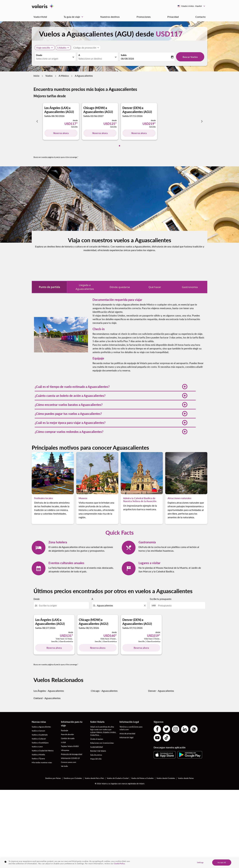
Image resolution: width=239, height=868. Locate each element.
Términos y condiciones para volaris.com (131, 728)
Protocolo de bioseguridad (72, 754)
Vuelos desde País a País (94, 778)
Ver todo (64, 766)
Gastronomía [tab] (190, 287)
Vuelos (49, 76)
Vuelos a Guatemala (40, 735)
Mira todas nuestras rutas (42, 762)
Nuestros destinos (110, 17)
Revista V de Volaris (98, 751)
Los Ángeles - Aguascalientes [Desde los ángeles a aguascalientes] (49, 691)
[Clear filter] (145, 605)
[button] (111, 387)
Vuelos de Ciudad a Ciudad (118, 778)
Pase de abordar (67, 734)
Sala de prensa (96, 755)
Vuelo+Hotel (40, 17)
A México (64, 76)
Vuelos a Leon (37, 747)
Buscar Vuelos (190, 57)
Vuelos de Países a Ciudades (142, 778)
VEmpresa (65, 750)
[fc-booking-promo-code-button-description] (85, 48)
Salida (124, 55)
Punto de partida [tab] (49, 287)
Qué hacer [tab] (155, 287)
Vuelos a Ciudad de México (43, 751)
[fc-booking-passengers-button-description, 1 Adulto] (62, 48)
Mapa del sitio (96, 759)
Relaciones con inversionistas (102, 743)
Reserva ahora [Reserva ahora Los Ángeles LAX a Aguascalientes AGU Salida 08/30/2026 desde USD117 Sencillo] (61, 133)
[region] (120, 863)
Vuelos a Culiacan (39, 739)
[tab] (120, 146)
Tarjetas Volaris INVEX (70, 746)
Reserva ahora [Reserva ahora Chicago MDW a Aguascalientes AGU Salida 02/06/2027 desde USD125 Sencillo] (100, 133)
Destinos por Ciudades (73, 778)
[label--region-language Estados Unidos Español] (192, 6)
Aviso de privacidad (127, 733)
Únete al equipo (97, 739)
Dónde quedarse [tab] (120, 287)
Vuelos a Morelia (38, 755)
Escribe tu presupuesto (161, 599)
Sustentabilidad (96, 747)
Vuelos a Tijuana (38, 758)
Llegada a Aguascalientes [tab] (85, 287)
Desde (39, 55)
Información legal (126, 737)
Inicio (36, 76)
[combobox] (54, 59)
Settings (200, 862)
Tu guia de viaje (74, 17)
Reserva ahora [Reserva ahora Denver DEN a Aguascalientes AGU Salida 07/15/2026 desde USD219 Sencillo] (139, 133)
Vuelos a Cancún (38, 731)
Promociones (144, 17)
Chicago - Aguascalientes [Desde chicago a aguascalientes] (104, 691)
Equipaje (64, 730)
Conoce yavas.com (69, 762)
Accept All (222, 862)
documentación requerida (144, 319)
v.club (63, 742)
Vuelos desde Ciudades (166, 778)
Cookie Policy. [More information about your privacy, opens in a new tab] (120, 863)
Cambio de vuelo (68, 738)
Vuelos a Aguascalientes (41, 727)
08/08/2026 (127, 59)
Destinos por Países (53, 778)
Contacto (200, 17)
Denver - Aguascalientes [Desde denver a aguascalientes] (161, 691)
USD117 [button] (169, 34)
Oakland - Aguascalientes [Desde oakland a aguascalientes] (47, 698)
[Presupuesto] (180, 605)
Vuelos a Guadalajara (40, 743)
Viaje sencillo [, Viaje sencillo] (43, 48)
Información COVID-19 (70, 758)
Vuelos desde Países (186, 778)
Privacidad (173, 17)
